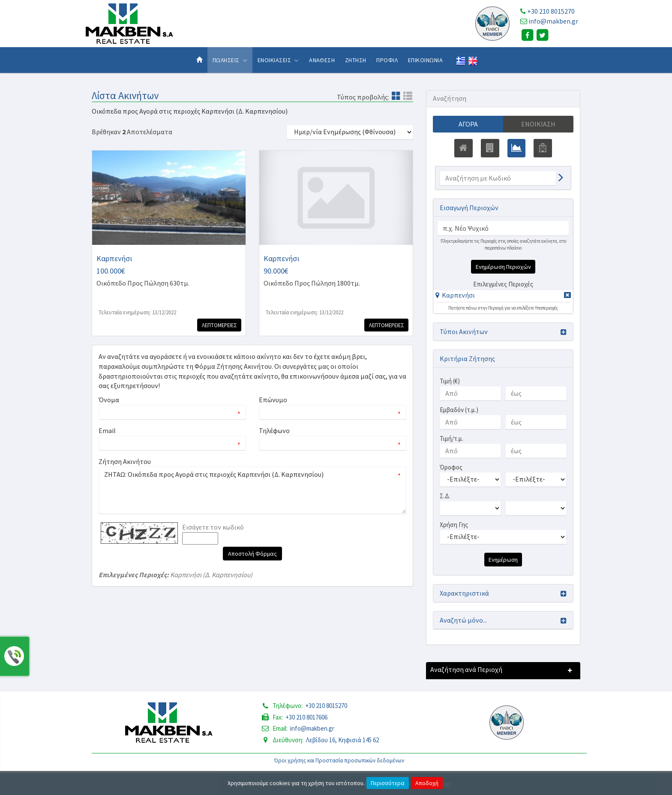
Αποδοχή (427, 783)
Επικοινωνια (425, 60)
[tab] (503, 297)
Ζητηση (356, 60)
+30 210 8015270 (551, 11)
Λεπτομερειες (219, 325)
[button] (455, 295)
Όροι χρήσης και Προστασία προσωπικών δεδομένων (339, 760)
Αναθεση (322, 60)
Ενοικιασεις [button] (278, 60)
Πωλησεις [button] (230, 60)
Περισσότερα (388, 783)
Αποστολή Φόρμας (252, 554)
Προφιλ (387, 60)
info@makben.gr (553, 21)
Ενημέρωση (503, 560)
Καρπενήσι (458, 295)
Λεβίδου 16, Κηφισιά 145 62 (342, 740)
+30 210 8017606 (306, 717)
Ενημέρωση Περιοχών (503, 267)
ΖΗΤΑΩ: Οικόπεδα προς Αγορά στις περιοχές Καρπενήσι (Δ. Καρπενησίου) (252, 490)
